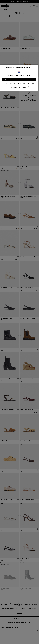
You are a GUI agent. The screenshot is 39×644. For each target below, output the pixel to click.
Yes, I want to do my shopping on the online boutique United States (19, 80)
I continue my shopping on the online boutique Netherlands (19, 84)
